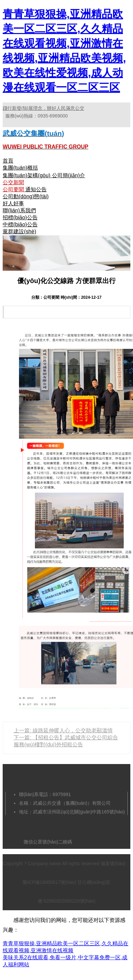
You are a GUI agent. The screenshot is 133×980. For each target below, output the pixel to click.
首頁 (8, 161)
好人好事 (13, 203)
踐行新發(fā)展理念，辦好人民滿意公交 (43, 108)
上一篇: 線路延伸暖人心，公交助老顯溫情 (63, 730)
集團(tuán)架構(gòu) (27, 175)
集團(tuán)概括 (20, 168)
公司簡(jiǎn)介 (69, 175)
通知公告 (36, 189)
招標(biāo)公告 (20, 217)
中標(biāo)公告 (20, 224)
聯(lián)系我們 (19, 210)
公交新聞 (13, 182)
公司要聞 (14, 189)
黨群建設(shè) (19, 231)
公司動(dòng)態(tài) (26, 196)
